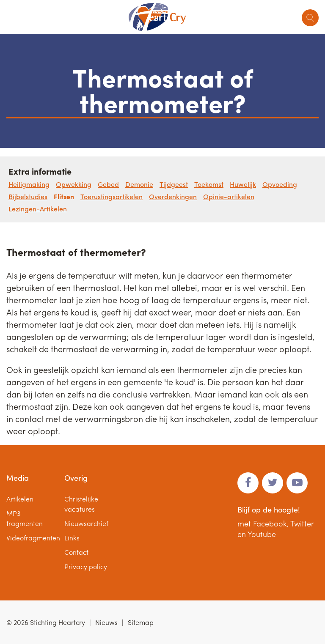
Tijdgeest (174, 184)
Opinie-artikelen (229, 196)
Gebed (108, 184)
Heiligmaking (29, 184)
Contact (76, 552)
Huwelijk (243, 184)
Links (72, 538)
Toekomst (209, 184)
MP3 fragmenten (25, 518)
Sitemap (141, 622)
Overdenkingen (173, 196)
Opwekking (74, 184)
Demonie (139, 184)
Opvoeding (280, 184)
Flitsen (64, 196)
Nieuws (106, 622)
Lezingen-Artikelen (38, 209)
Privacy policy (86, 566)
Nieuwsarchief (86, 523)
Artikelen (20, 499)
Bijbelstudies (28, 196)
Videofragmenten (33, 538)
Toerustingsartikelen (112, 196)
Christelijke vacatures (81, 504)
